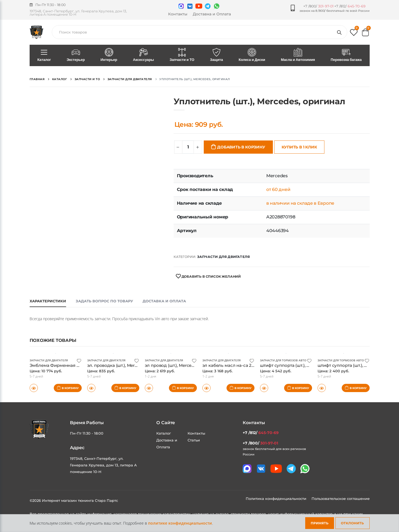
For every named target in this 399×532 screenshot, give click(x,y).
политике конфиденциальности (180, 523)
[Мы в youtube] (199, 6)
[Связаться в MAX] (181, 6)
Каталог (44, 55)
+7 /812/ (350, 6)
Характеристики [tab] (48, 301)
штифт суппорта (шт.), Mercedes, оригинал (304, 365)
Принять (320, 523)
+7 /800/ (318, 6)
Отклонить (352, 523)
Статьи (194, 440)
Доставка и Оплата (212, 14)
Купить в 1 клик (299, 147)
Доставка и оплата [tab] (164, 301)
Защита (216, 55)
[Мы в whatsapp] (217, 6)
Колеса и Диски (252, 55)
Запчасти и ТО (182, 55)
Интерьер (109, 55)
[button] (354, 34)
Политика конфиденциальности (277, 499)
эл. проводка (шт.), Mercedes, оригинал (128, 365)
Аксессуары (143, 55)
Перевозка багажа (346, 55)
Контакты (178, 14)
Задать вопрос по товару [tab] (104, 301)
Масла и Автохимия (298, 55)
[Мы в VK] (190, 6)
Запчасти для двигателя (223, 257)
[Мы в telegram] (208, 6)
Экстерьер (76, 55)
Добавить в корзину (241, 147)
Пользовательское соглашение (341, 499)
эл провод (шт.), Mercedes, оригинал (183, 365)
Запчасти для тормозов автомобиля (289, 360)
